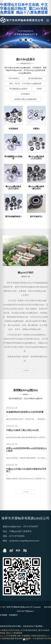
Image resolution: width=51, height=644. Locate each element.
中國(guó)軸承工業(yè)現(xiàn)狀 (22, 430)
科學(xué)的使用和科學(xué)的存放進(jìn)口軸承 (26, 450)
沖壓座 (39, 89)
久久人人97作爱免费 (8, 636)
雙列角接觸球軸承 (35, 78)
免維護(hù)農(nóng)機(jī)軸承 (26, 99)
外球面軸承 (26, 94)
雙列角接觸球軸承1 (13, 216)
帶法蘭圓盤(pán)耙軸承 (18, 89)
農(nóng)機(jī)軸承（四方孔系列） (13, 187)
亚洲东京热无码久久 (39, 636)
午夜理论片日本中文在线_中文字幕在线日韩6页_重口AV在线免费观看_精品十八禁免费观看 (24, 9)
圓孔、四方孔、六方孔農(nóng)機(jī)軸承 (26, 84)
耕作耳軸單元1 (36, 216)
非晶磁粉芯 (13, 615)
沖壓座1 (36, 129)
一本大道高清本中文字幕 (41, 638)
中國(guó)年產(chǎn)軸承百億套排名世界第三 (26, 470)
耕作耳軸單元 (14, 78)
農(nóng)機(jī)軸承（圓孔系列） (36, 187)
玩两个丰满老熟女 (24, 636)
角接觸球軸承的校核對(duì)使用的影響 (25, 412)
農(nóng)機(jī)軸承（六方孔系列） (36, 158)
